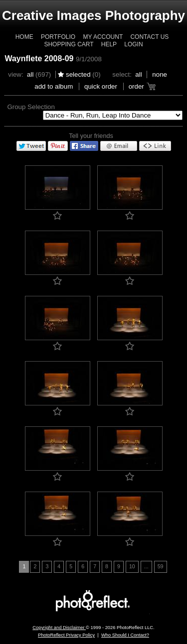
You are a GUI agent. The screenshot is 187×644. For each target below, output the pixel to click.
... (146, 566)
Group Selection (31, 107)
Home (24, 37)
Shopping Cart (69, 44)
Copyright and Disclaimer (59, 628)
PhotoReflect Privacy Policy (66, 635)
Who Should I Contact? (125, 635)
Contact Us (149, 37)
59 (161, 566)
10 (132, 566)
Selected (78, 74)
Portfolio (58, 37)
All (30, 74)
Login (133, 44)
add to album (54, 86)
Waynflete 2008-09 (39, 59)
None (160, 74)
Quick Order (101, 86)
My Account (103, 37)
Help (109, 44)
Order (136, 86)
